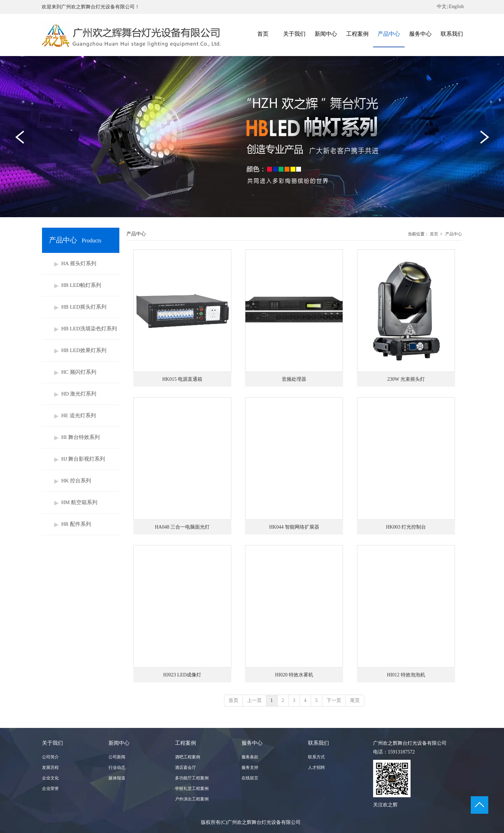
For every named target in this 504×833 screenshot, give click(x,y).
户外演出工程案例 (192, 799)
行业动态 (117, 767)
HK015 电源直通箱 (182, 379)
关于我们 (52, 743)
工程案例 (185, 743)
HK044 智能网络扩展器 (294, 527)
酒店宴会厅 (185, 767)
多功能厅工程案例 (192, 778)
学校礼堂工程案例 (192, 789)
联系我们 (318, 743)
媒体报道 (117, 778)
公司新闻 (117, 757)
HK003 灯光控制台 (406, 527)
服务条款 (250, 757)
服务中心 (252, 743)
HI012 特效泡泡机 (406, 675)
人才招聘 (316, 767)
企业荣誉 (50, 789)
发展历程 (50, 767)
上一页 (254, 700)
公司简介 (50, 757)
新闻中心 (119, 743)
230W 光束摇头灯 (406, 379)
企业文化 (50, 778)
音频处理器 (294, 379)
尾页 (355, 700)
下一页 (334, 700)
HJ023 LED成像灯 (182, 675)
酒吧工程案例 (188, 757)
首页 (434, 234)
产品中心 (454, 234)
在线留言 (250, 778)
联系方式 (316, 757)
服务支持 (250, 767)
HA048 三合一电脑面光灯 (182, 527)
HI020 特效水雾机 (294, 675)
